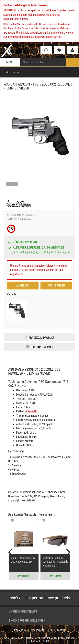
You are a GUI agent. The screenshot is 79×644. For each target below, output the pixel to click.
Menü (10, 62)
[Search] (63, 62)
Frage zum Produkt (42, 338)
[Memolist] (12, 520)
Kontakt (61, 630)
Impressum (20, 630)
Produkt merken (42, 347)
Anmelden (23, 286)
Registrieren (56, 286)
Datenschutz (37, 630)
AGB (50, 630)
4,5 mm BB (31, 411)
